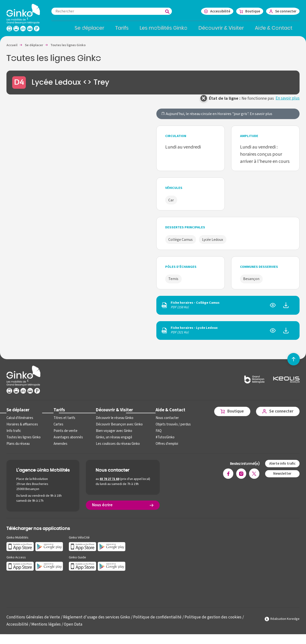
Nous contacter (164, 421)
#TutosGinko (162, 441)
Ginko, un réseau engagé (112, 441)
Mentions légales (46, 628)
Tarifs (58, 413)
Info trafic (13, 434)
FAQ (155, 434)
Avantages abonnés (67, 441)
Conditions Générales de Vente (34, 620)
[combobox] (116, 11)
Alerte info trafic (282, 467)
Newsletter (282, 477)
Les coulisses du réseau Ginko (116, 447)
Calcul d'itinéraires (20, 421)
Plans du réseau (18, 447)
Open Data (74, 628)
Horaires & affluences (22, 428)
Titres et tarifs (63, 421)
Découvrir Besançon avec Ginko (117, 428)
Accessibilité (17, 628)
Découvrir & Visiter (112, 413)
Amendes (60, 447)
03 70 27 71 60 (109, 483)
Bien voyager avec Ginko (112, 434)
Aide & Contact (167, 413)
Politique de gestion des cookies (217, 620)
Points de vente (64, 434)
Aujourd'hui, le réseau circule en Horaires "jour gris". (217, 117)
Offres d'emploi (164, 447)
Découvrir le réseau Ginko (113, 421)
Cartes (58, 428)
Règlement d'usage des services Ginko (99, 620)
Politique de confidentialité (160, 620)
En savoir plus (287, 102)
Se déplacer (18, 413)
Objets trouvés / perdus (170, 428)
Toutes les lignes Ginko (23, 441)
